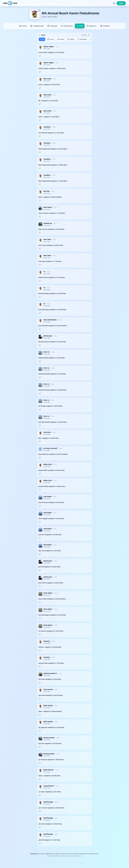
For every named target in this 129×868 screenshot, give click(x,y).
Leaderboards (37, 26)
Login (121, 3)
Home (23, 26)
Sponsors (92, 26)
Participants (67, 26)
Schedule (52, 26)
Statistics (105, 26)
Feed (80, 26)
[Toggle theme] (114, 3)
